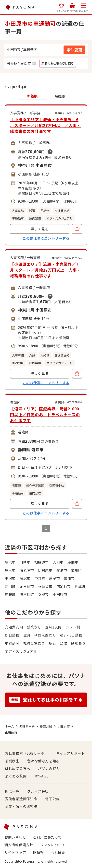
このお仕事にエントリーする (46, 238)
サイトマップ (15, 852)
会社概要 (58, 852)
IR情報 (38, 852)
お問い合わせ (15, 837)
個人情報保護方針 (19, 845)
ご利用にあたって (47, 837)
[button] (61, 7)
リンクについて (53, 845)
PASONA (20, 7)
